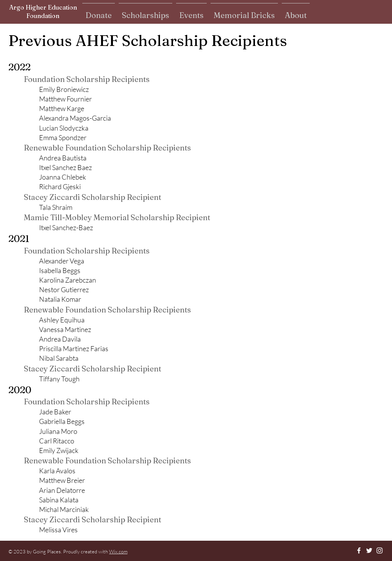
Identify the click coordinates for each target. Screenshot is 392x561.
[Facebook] (359, 550)
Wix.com (118, 551)
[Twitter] (369, 550)
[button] (99, 12)
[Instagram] (380, 550)
